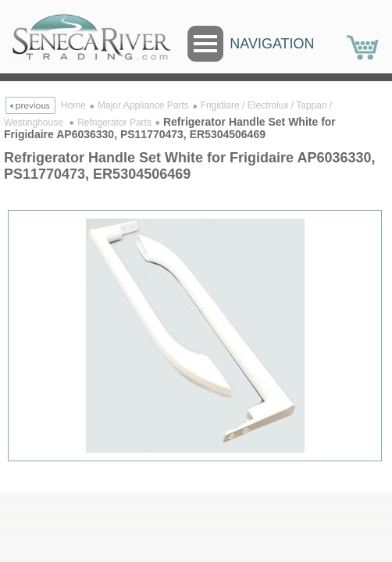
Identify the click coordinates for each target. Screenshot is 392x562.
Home (73, 105)
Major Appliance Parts (143, 105)
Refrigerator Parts (114, 123)
